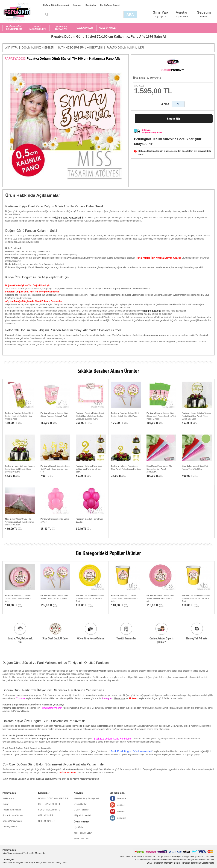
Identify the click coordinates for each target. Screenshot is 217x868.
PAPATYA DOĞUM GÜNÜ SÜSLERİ (125, 48)
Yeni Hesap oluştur (83, 833)
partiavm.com (59, 779)
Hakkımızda (8, 798)
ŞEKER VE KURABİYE (61, 28)
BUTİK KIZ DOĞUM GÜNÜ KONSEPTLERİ (80, 48)
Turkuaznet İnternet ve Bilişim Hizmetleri (171, 863)
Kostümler (91, 5)
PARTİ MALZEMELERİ (38, 28)
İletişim (6, 804)
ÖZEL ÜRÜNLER (108, 28)
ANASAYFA (11, 48)
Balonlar (77, 5)
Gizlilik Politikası (81, 810)
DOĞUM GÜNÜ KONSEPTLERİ (14, 28)
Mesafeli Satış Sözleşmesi (86, 798)
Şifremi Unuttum (81, 839)
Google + (121, 805)
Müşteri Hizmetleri (82, 815)
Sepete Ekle (174, 119)
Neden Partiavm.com (12, 821)
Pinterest (121, 812)
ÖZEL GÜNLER (85, 28)
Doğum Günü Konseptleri (56, 5)
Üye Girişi (78, 827)
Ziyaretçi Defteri (10, 827)
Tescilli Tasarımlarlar (12, 810)
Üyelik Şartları (80, 804)
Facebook (120, 698)
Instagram (121, 818)
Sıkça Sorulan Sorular (13, 815)
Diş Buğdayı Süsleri (110, 5)
